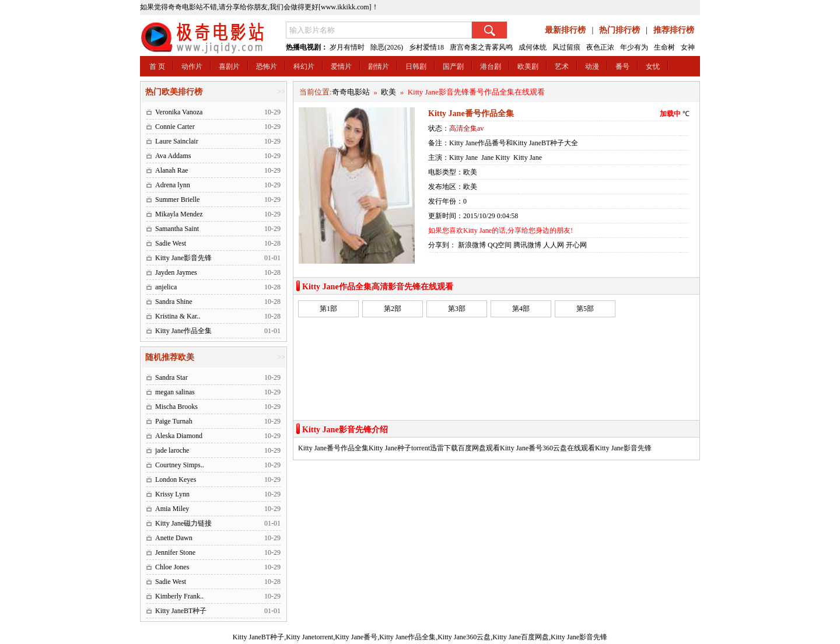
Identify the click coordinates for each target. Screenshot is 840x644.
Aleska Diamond (179, 436)
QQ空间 (500, 245)
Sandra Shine (174, 302)
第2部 (393, 309)
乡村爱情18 (426, 47)
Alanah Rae (171, 170)
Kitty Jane (463, 157)
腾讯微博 (527, 245)
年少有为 (634, 47)
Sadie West (171, 243)
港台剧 (491, 66)
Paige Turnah (174, 421)
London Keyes (176, 480)
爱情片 (341, 66)
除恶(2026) (387, 47)
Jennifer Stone (175, 552)
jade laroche (172, 450)
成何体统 (533, 47)
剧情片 (379, 66)
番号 (622, 66)
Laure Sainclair (177, 141)
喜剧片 (229, 66)
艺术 (562, 66)
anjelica (166, 287)
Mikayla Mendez (179, 214)
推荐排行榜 (674, 30)
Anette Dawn (174, 538)
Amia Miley (172, 509)
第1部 (328, 309)
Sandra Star (171, 377)
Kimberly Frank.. (179, 596)
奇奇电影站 (351, 92)
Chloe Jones (172, 567)
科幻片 (304, 66)
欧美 (388, 92)
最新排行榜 (565, 30)
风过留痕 (566, 47)
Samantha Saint (177, 229)
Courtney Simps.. (180, 465)
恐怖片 (267, 66)
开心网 (576, 245)
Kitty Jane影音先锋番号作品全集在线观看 (476, 92)
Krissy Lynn (172, 494)
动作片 (192, 66)
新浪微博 (472, 245)
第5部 (585, 309)
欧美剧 (528, 66)
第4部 (521, 309)
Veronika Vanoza (179, 112)
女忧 (653, 66)
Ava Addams (173, 156)
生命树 (664, 47)
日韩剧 (416, 66)
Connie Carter (175, 127)
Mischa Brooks (176, 407)
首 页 (157, 66)
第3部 (457, 309)
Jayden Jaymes (176, 272)
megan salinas (175, 392)
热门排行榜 (619, 30)
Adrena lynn (173, 185)
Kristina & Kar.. (178, 316)
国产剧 (453, 66)
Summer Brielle (177, 199)
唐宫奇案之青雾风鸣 (481, 47)
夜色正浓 (600, 47)
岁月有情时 (347, 47)
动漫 (592, 66)
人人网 (554, 245)
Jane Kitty (496, 157)
